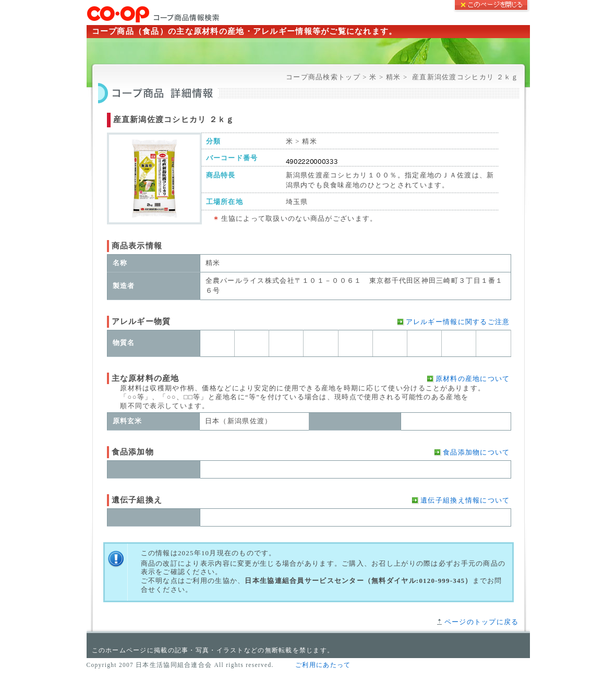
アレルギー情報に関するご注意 (458, 322)
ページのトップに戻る (482, 622)
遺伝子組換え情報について (465, 500)
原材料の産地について (473, 379)
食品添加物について (476, 452)
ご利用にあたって (323, 665)
